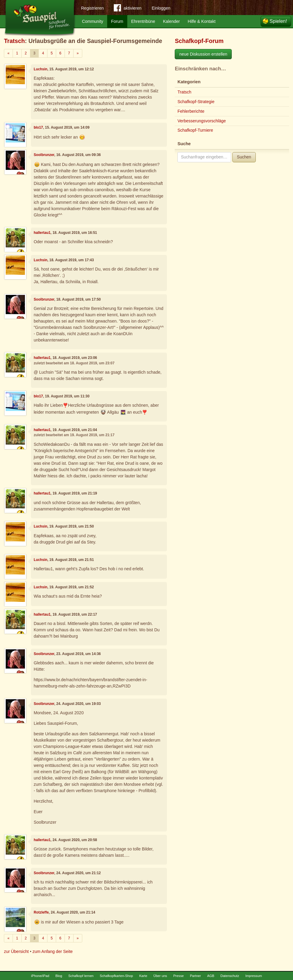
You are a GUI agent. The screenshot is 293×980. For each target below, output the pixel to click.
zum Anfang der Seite (53, 951)
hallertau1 (42, 233)
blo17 (38, 127)
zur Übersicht (16, 951)
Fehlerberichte (191, 111)
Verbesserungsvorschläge (202, 121)
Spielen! (278, 21)
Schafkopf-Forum (199, 41)
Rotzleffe (41, 912)
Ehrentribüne (143, 21)
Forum (117, 21)
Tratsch (14, 41)
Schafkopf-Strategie (196, 102)
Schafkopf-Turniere (195, 130)
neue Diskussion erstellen (203, 54)
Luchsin (41, 69)
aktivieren (128, 9)
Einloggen (161, 8)
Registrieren (92, 8)
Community (93, 21)
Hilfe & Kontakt (202, 21)
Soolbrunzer (44, 155)
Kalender (171, 21)
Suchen (244, 157)
